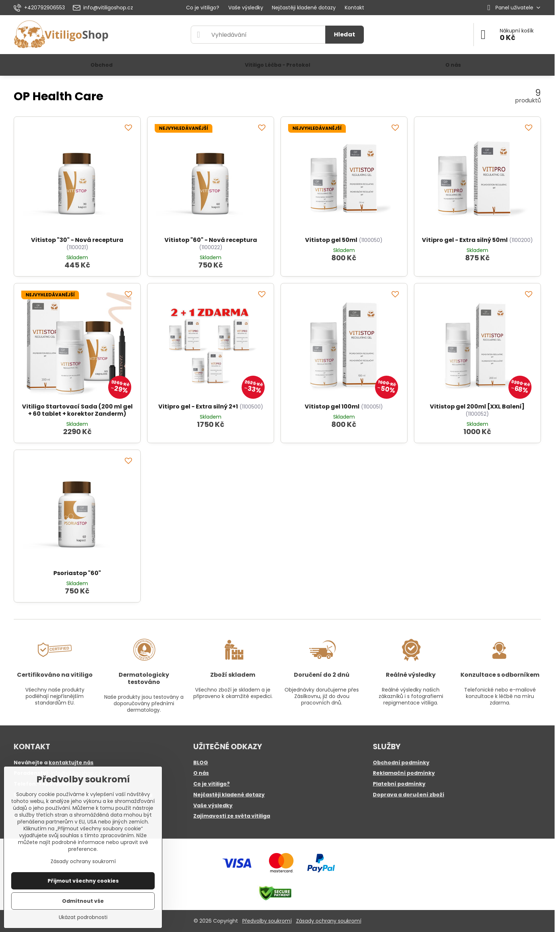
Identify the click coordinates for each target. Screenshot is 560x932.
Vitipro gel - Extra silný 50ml (465, 240)
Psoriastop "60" (77, 573)
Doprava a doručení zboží (409, 795)
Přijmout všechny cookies (83, 881)
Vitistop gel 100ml (332, 407)
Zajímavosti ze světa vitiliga (232, 816)
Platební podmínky (399, 784)
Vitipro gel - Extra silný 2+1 (198, 407)
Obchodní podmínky (401, 763)
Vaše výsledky (213, 805)
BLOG (201, 763)
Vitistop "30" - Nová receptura (77, 240)
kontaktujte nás (71, 763)
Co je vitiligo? (211, 784)
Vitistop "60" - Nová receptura (211, 240)
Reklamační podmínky (404, 773)
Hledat (345, 34)
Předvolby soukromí (267, 921)
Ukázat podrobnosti (83, 917)
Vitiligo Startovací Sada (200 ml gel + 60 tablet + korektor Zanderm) (77, 410)
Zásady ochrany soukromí (329, 921)
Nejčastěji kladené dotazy (229, 795)
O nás (201, 773)
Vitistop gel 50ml (331, 240)
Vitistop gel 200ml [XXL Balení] (477, 407)
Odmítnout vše (83, 901)
